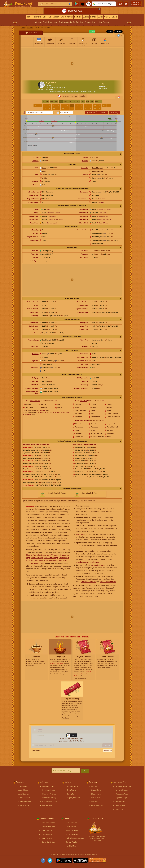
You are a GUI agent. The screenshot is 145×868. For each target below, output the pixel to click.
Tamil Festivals (47, 838)
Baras (44, 168)
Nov (92, 101)
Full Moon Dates (48, 786)
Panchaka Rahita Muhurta (32, 444)
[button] (104, 4)
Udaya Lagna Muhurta (81, 444)
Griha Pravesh (72, 790)
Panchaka (36, 555)
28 (90, 108)
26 (81, 108)
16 (104, 105)
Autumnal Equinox (25, 802)
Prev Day (91, 113)
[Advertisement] (72, 64)
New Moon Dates (49, 790)
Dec (97, 101)
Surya (85, 562)
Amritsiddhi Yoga (122, 790)
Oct (88, 101)
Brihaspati (95, 562)
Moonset (85, 161)
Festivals (78, 17)
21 (58, 108)
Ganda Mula (46, 555)
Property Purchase (73, 798)
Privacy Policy (97, 840)
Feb (52, 101)
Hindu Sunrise (71, 827)
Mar (56, 101)
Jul (74, 101)
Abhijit (36, 305)
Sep (83, 101)
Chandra (79, 562)
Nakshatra (85, 168)
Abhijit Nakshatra (97, 805)
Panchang (37, 17)
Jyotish (86, 17)
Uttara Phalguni (97, 171)
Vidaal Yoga (92, 92)
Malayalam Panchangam (75, 838)
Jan (47, 101)
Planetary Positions (49, 794)
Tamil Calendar (47, 831)
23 (67, 108)
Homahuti (35, 354)
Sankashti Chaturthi (88, 582)
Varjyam (36, 329)
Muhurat (56, 17)
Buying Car (71, 794)
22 (63, 108)
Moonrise (35, 161)
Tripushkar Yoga (37, 558)
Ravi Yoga (84, 92)
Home (29, 17)
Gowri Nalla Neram (48, 827)
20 (54, 108)
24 (72, 108)
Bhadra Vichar (96, 794)
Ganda (44, 175)
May (65, 101)
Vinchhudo (55, 555)
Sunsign (36, 233)
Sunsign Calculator (73, 834)
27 (86, 108)
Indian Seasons (72, 823)
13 (90, 105)
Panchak (94, 786)
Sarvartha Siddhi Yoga (39, 560)
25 (77, 108)
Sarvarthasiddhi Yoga (123, 786)
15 (99, 105)
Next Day (114, 113)
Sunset (86, 157)
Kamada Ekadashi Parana (57, 92)
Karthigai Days (47, 834)
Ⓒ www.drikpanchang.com (97, 838)
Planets (93, 17)
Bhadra (29, 555)
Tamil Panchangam (48, 823)
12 (86, 105)
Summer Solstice (24, 798)
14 (95, 105)
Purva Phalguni (97, 168)
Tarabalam (83, 401)
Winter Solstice (23, 805)
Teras (44, 171)
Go (85, 771)
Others (114, 17)
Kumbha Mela (71, 846)
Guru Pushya (120, 805)
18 (45, 108)
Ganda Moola (96, 790)
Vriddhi (45, 178)
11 (81, 105)
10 (77, 105)
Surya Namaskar (99, 565)
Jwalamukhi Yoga (38, 563)
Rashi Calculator (72, 831)
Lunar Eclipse (23, 790)
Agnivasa (35, 361)
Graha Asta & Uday (49, 798)
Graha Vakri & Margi (50, 802)
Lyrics (100, 17)
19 (49, 108)
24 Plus (83, 96)
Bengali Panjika (72, 842)
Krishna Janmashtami (108, 582)
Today (103, 113)
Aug (78, 101)
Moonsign (35, 230)
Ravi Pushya (120, 802)
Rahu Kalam (34, 323)
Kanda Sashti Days (48, 842)
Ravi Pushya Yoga (51, 558)
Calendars (47, 17)
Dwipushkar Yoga (122, 794)
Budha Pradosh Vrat (73, 92)
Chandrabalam (35, 401)
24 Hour (74, 96)
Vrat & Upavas (67, 17)
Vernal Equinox (23, 794)
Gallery (107, 17)
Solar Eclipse (23, 786)
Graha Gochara (48, 805)
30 (99, 108)
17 (109, 105)
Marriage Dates (72, 786)
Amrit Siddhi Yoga (55, 560)
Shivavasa (35, 368)
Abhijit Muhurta (81, 534)
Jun (70, 101)
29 (95, 108)
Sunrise (36, 157)
